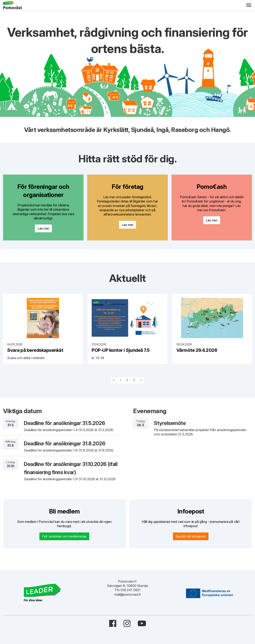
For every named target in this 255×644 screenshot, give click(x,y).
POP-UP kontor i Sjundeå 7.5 (121, 350)
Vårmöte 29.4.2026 (197, 350)
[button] (249, 5)
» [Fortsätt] (141, 380)
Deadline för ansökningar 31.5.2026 (64, 423)
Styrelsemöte (170, 423)
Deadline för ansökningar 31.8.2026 (65, 444)
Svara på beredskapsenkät (35, 350)
